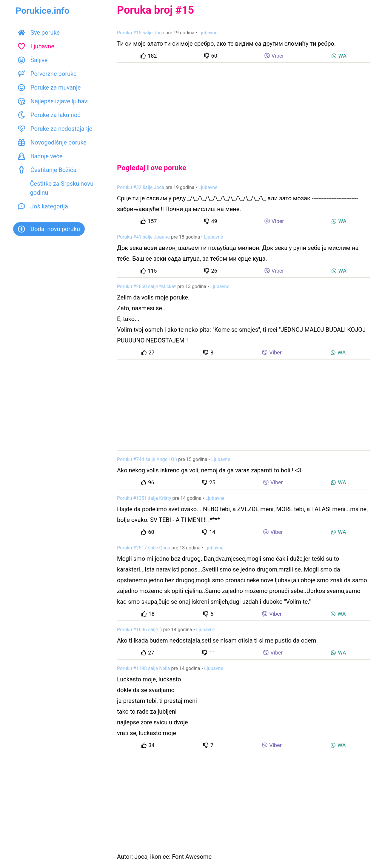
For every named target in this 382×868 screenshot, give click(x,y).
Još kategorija (43, 206)
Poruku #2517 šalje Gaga (144, 548)
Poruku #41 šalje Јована (143, 237)
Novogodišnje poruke (52, 142)
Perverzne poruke (47, 74)
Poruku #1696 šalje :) (140, 630)
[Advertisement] (244, 108)
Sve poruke (39, 33)
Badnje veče (40, 156)
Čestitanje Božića (47, 170)
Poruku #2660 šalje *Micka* (147, 286)
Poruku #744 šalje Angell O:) (147, 459)
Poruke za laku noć (49, 115)
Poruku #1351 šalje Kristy (144, 498)
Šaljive (33, 60)
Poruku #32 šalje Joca (141, 187)
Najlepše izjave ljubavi (53, 101)
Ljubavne (36, 46)
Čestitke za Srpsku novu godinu (56, 188)
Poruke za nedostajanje (55, 129)
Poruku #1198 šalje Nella (144, 668)
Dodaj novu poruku (49, 229)
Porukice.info (43, 11)
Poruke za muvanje (49, 87)
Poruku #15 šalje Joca (141, 33)
